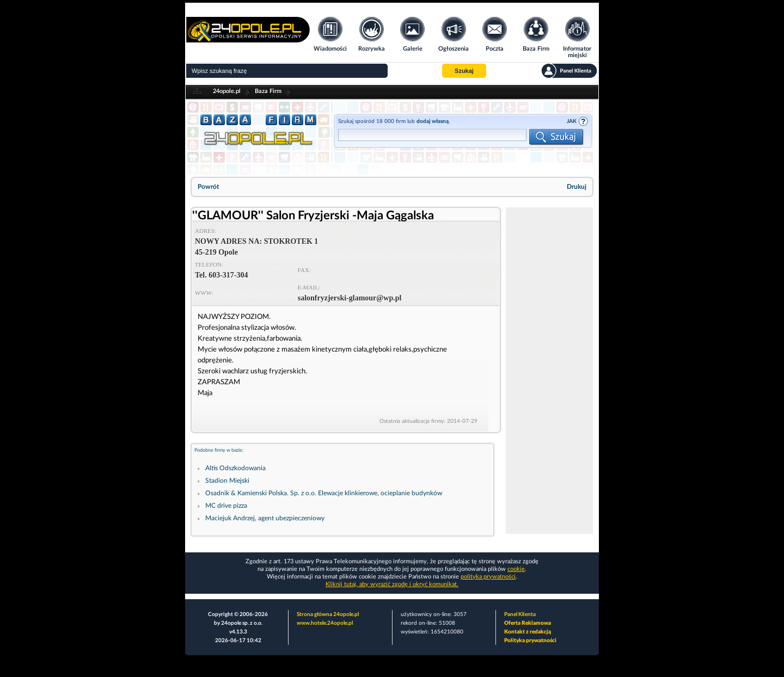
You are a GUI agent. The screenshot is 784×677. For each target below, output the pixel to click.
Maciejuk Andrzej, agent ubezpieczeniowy (265, 518)
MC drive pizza (226, 506)
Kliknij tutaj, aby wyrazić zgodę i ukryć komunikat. (392, 584)
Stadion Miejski (227, 481)
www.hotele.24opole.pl (325, 623)
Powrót (208, 187)
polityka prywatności (488, 577)
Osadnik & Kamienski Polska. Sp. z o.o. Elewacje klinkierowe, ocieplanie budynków (324, 493)
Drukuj (577, 187)
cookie (516, 569)
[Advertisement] (549, 371)
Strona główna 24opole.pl (328, 614)
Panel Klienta (520, 614)
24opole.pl (227, 91)
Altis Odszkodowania (235, 468)
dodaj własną (433, 121)
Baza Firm (268, 91)
